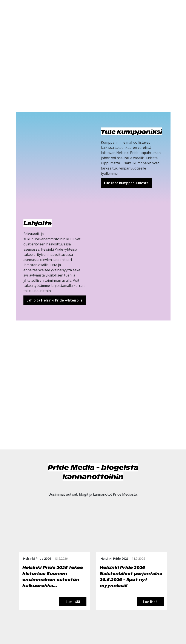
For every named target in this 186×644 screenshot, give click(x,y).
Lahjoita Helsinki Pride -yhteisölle (55, 300)
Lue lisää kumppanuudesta (126, 183)
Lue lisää (73, 602)
